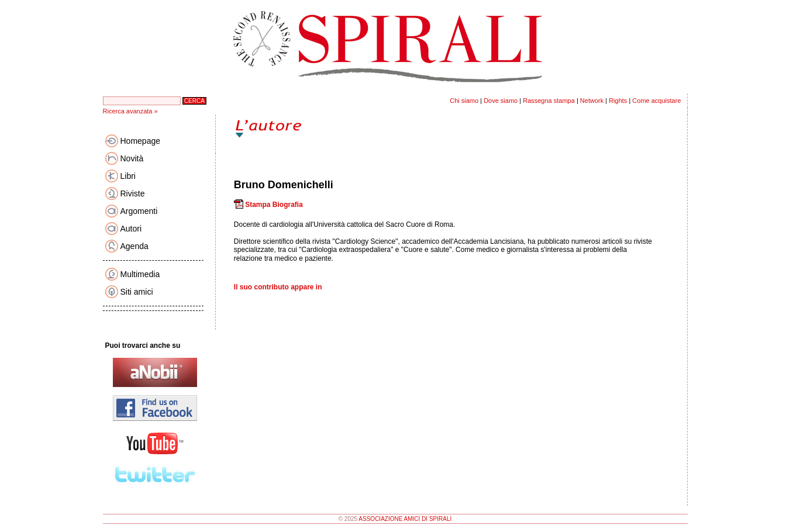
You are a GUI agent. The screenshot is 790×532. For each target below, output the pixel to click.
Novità (132, 158)
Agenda (134, 246)
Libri (128, 176)
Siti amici (137, 292)
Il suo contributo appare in (278, 287)
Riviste (133, 194)
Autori (131, 229)
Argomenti (139, 211)
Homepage (141, 141)
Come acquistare (656, 101)
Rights (618, 101)
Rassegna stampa (549, 101)
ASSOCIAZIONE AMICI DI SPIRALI (405, 519)
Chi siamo (464, 101)
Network (592, 101)
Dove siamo (501, 101)
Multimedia (140, 274)
